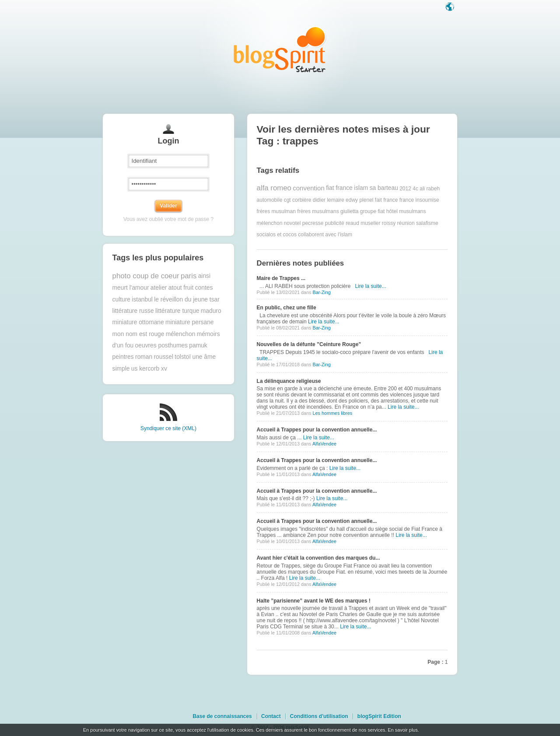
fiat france (339, 188)
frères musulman (276, 211)
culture (121, 300)
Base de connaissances (222, 716)
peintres (123, 357)
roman (144, 357)
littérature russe (133, 311)
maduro (211, 311)
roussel (163, 357)
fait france (387, 200)
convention (309, 188)
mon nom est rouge (138, 334)
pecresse (313, 223)
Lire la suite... (370, 286)
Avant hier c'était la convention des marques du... (318, 558)
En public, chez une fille (287, 308)
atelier (159, 288)
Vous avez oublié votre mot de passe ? (168, 219)
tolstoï (183, 357)
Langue (451, 7)
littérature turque (177, 311)
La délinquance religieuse (289, 381)
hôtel (392, 211)
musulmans (412, 211)
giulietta (349, 211)
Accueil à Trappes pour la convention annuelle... (317, 430)
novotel (292, 223)
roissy (389, 223)
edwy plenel (359, 200)
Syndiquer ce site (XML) (168, 428)
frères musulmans (318, 211)
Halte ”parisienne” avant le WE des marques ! (314, 601)
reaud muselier (363, 223)
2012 (405, 188)
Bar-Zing (321, 292)
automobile (270, 200)
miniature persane (189, 322)
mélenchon (181, 334)
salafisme (427, 223)
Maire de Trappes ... (281, 278)
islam (361, 188)
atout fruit (181, 288)
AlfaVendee (324, 444)
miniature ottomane (138, 322)
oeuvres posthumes (161, 345)
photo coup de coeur (146, 276)
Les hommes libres (332, 413)
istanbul (142, 300)
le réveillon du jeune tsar (187, 300)
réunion (406, 223)
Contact (271, 716)
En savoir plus (402, 730)
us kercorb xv (149, 369)
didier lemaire (329, 200)
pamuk (198, 345)
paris (189, 276)
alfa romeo (274, 188)
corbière (302, 200)
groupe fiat (373, 211)
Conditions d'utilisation (319, 716)
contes (204, 288)
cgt (287, 200)
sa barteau (384, 188)
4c (415, 188)
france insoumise (419, 200)
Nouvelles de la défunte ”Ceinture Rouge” (309, 344)
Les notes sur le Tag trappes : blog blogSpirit (280, 49)
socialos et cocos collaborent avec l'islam (304, 235)
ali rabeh (430, 188)
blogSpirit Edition (379, 716)
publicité (335, 223)
